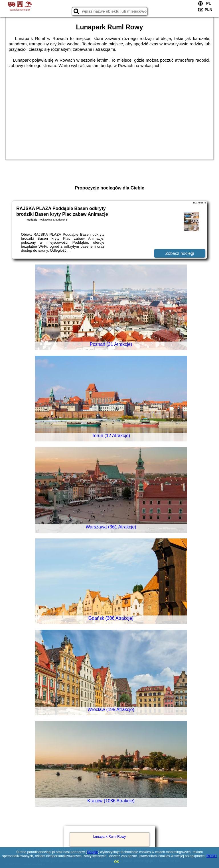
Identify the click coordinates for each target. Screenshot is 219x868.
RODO (212, 856)
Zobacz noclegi (180, 253)
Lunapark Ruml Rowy (110, 837)
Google (93, 852)
